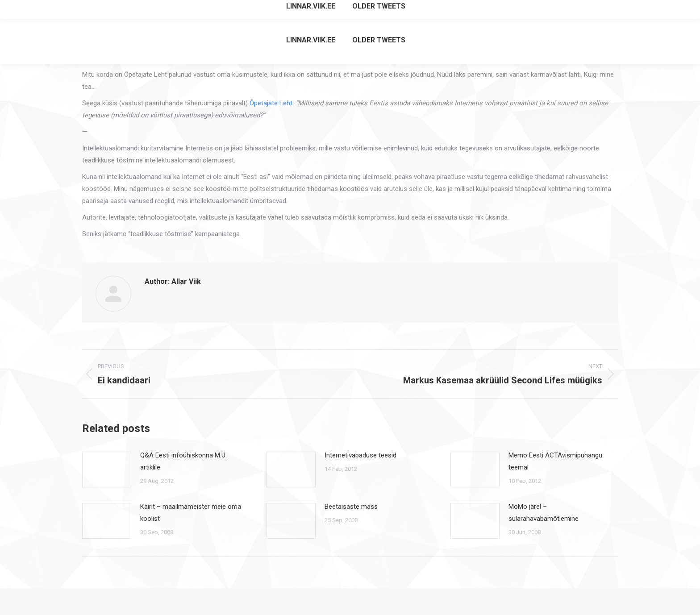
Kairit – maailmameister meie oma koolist (191, 513)
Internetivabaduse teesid (360, 455)
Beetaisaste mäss (351, 507)
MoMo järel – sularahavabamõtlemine (544, 513)
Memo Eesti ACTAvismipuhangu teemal (555, 461)
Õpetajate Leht (271, 103)
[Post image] (107, 470)
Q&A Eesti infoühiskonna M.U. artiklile (183, 461)
